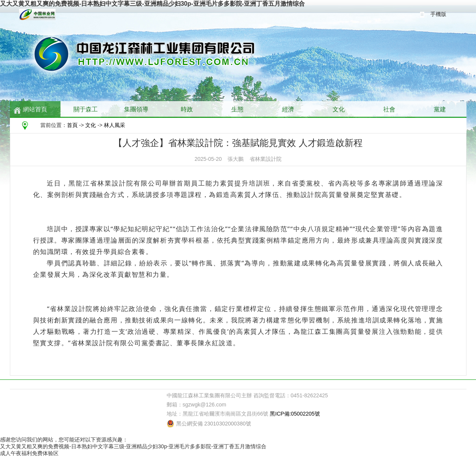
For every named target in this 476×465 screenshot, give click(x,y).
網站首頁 (35, 109)
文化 (339, 109)
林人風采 (115, 125)
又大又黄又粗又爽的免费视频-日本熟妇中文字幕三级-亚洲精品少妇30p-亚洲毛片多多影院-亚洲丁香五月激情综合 (152, 4)
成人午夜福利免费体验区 (29, 453)
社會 (389, 109)
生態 (237, 109)
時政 (187, 109)
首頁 (72, 125)
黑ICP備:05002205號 (295, 414)
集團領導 (136, 109)
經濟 (288, 109)
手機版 (438, 14)
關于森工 (86, 109)
